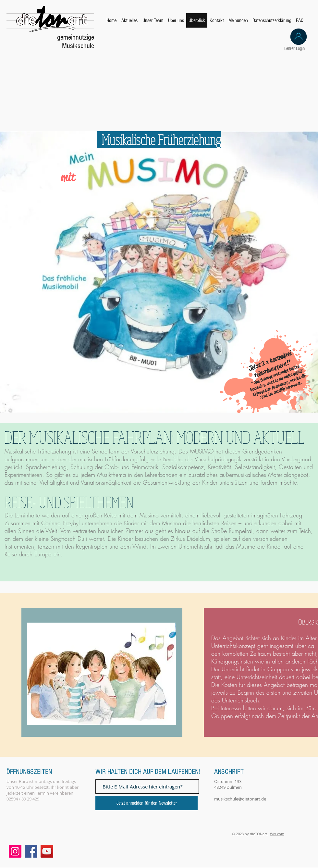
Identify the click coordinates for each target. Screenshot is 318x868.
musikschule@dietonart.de (240, 799)
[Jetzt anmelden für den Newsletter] (147, 803)
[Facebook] (31, 851)
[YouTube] (47, 851)
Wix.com (277, 834)
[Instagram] (15, 851)
